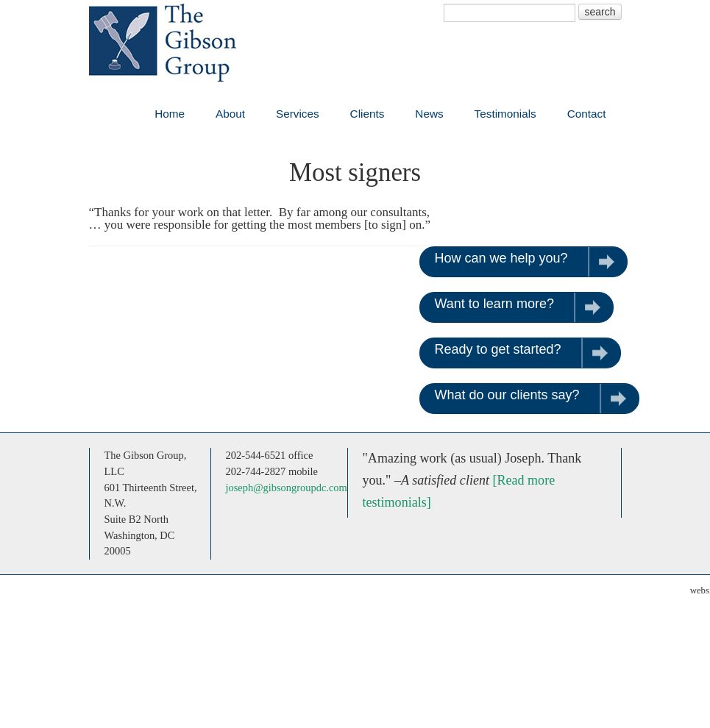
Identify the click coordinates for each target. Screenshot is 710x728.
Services (298, 114)
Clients (368, 114)
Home (170, 114)
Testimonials (505, 114)
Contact (587, 114)
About (230, 114)
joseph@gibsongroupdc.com (287, 488)
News (429, 114)
